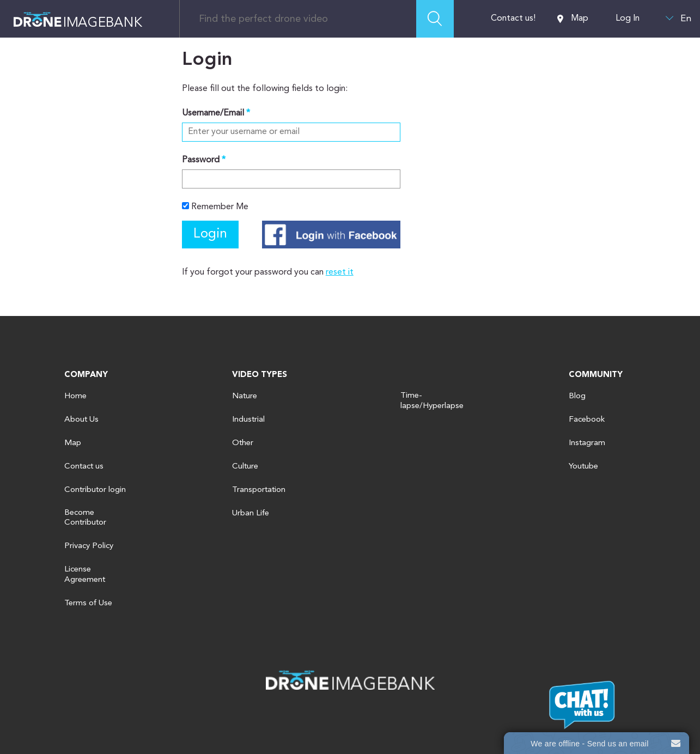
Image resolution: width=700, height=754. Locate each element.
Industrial (248, 420)
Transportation (259, 490)
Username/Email (213, 113)
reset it (340, 272)
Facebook (587, 420)
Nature (245, 396)
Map (573, 19)
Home (75, 396)
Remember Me (215, 207)
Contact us (84, 467)
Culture (245, 467)
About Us (81, 420)
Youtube (583, 467)
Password (201, 160)
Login (210, 234)
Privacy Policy (89, 546)
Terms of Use (88, 603)
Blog (577, 396)
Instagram (587, 443)
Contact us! (513, 19)
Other (243, 443)
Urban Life (251, 513)
